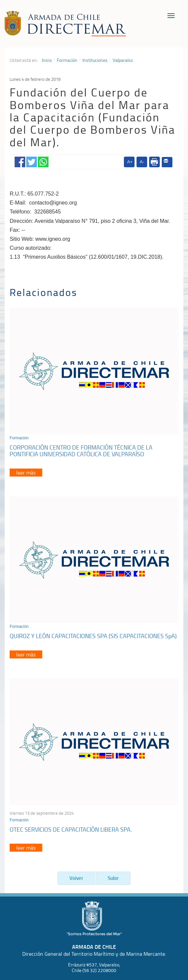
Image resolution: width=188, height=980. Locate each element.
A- (142, 162)
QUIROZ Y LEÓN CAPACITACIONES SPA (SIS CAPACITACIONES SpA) (93, 636)
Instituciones (95, 60)
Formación (67, 60)
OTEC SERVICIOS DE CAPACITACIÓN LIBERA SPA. (71, 829)
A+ (130, 162)
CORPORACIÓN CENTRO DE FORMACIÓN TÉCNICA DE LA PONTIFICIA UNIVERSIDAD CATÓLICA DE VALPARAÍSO (81, 451)
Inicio (47, 60)
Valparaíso (123, 60)
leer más (26, 473)
